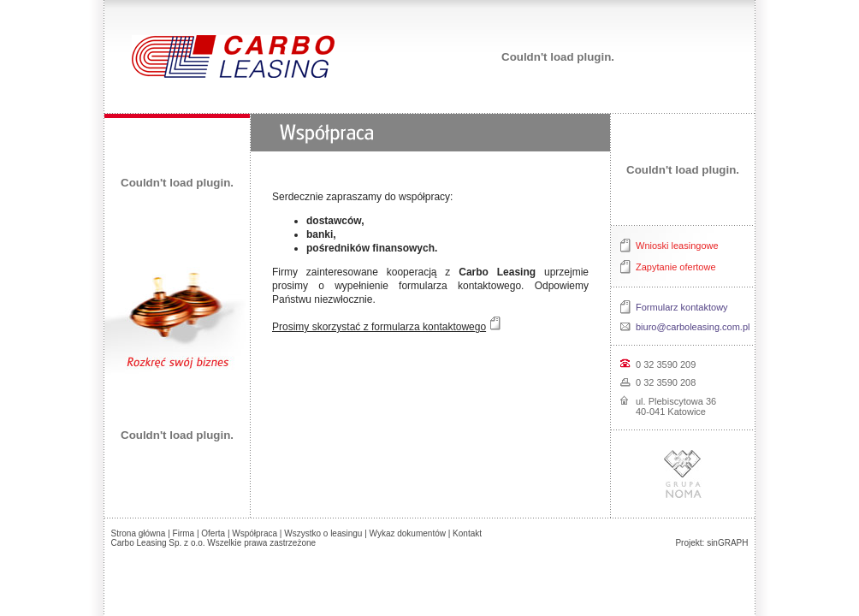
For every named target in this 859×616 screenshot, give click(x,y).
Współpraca (255, 533)
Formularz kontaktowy (682, 307)
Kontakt (467, 533)
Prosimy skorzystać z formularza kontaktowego (379, 327)
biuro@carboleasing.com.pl (693, 327)
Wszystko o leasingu (323, 533)
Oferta (213, 533)
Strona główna (139, 533)
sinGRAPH (727, 543)
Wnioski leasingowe (677, 246)
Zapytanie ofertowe (676, 267)
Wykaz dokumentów (408, 533)
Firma (184, 533)
